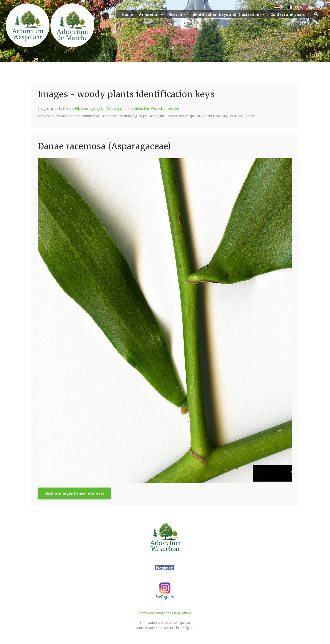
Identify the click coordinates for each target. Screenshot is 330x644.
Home (127, 15)
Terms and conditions (155, 613)
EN (311, 7)
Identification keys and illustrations (226, 15)
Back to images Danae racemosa (74, 493)
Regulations (183, 613)
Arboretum (149, 15)
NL (283, 7)
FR (297, 7)
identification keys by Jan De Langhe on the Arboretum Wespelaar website (124, 108)
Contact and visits (288, 15)
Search (175, 15)
